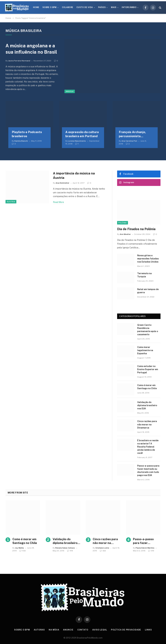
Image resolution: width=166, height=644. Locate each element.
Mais (114, 7)
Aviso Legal (100, 630)
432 (23, 551)
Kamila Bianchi (21, 141)
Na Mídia (54, 630)
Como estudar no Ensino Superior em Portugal (148, 369)
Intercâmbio (129, 7)
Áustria (11, 202)
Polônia (122, 223)
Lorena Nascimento (77, 141)
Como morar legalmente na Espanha (145, 350)
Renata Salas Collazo (65, 548)
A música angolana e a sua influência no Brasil (32, 49)
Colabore (68, 7)
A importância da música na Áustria (75, 176)
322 (103, 551)
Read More (58, 202)
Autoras (39, 630)
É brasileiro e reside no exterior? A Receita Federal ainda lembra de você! (148, 447)
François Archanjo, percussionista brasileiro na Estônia (134, 134)
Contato (83, 630)
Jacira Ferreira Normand (19, 61)
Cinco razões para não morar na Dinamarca (147, 424)
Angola (70, 91)
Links (149, 630)
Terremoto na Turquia (144, 275)
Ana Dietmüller (62, 183)
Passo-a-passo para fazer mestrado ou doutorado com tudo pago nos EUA (148, 470)
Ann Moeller (125, 234)
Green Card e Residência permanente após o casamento (148, 330)
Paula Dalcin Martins (145, 548)
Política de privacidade (126, 630)
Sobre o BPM (50, 7)
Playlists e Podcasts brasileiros (27, 134)
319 (151, 551)
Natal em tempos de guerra (148, 291)
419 (70, 551)
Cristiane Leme (102, 548)
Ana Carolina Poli (129, 141)
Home (36, 7)
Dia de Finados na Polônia (136, 229)
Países (102, 7)
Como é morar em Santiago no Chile (147, 387)
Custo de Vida (85, 7)
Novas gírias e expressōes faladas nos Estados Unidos (148, 259)
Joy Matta (19, 548)
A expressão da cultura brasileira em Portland (82, 134)
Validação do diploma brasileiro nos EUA (147, 405)
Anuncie (68, 630)
